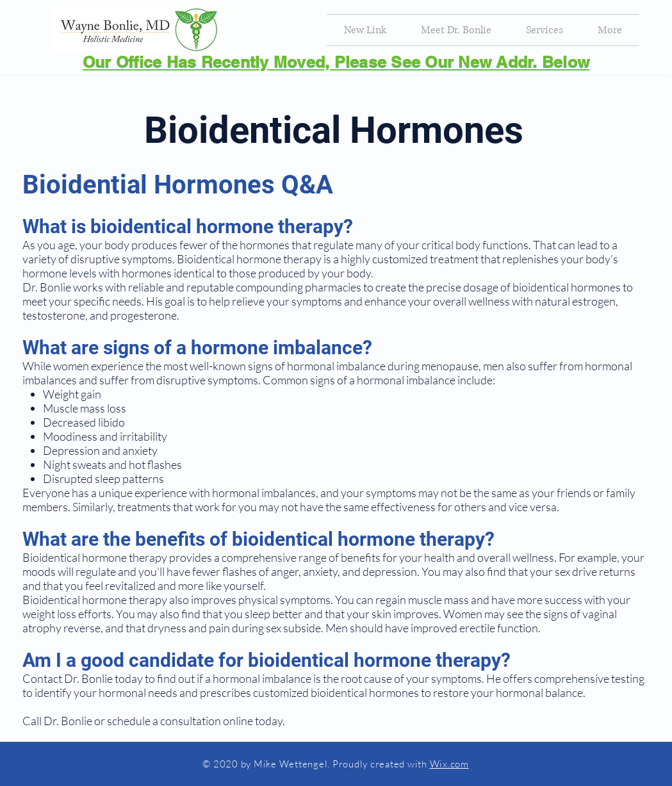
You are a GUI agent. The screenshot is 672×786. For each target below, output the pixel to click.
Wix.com (449, 764)
